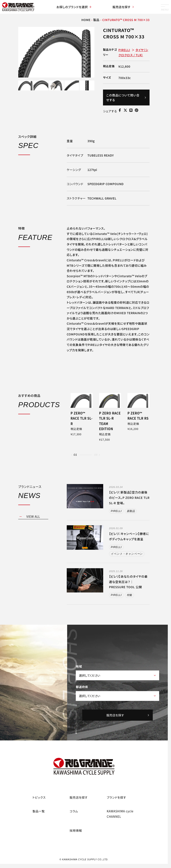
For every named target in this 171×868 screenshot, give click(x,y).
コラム (74, 811)
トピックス (39, 797)
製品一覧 (39, 811)
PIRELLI (124, 50)
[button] (72, 455)
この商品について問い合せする (126, 97)
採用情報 (76, 830)
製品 (96, 20)
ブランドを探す (117, 797)
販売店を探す (123, 7)
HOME (86, 20)
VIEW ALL (33, 516)
